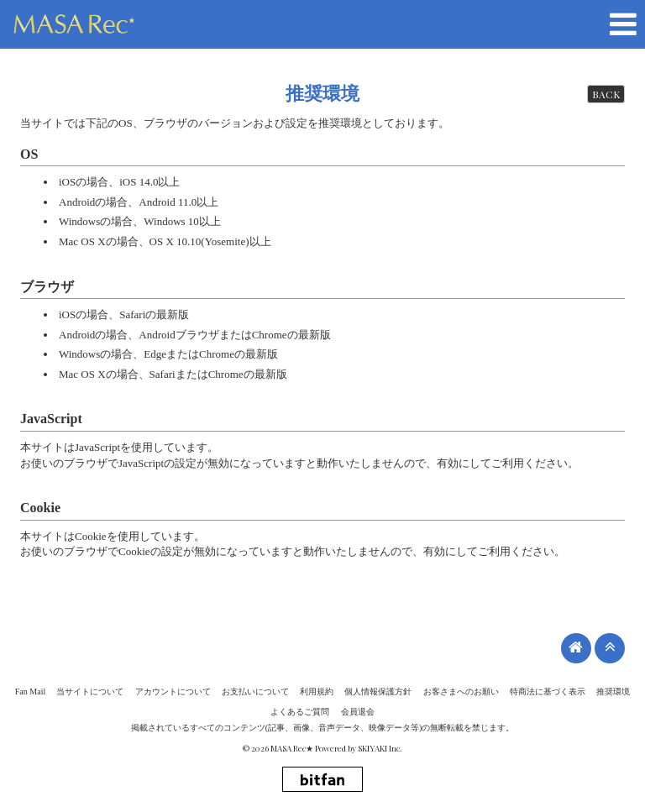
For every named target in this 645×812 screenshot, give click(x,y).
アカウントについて (173, 692)
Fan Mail (30, 692)
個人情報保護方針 (378, 692)
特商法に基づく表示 (548, 692)
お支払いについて (255, 692)
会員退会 (358, 712)
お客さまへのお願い (461, 692)
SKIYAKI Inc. (380, 748)
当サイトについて (90, 692)
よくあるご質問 (300, 712)
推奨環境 (613, 692)
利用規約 (317, 692)
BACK (606, 94)
